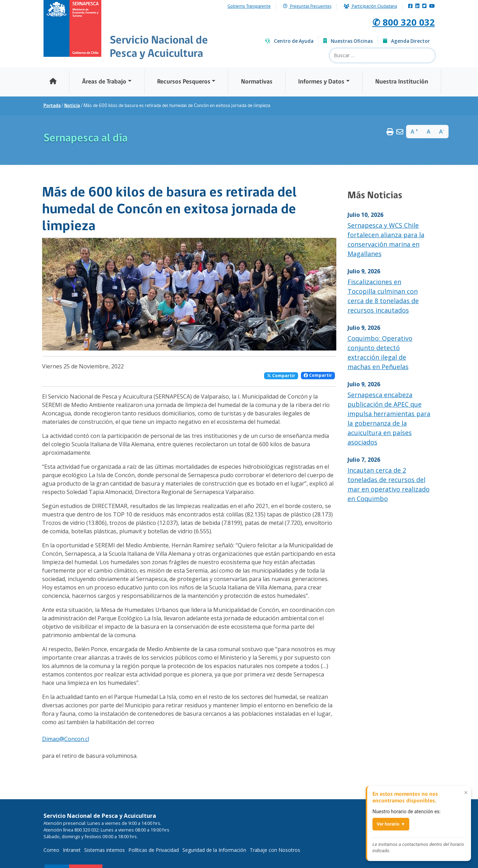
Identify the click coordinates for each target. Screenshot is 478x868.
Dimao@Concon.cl (66, 739)
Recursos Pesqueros (184, 82)
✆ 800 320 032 (398, 21)
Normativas (257, 82)
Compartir (281, 376)
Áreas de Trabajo (104, 82)
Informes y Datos (321, 82)
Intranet (72, 850)
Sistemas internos (105, 850)
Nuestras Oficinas (348, 41)
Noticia (72, 106)
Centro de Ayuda (289, 41)
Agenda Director (406, 41)
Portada (52, 106)
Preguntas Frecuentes (307, 6)
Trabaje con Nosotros (275, 850)
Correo (51, 850)
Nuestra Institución (402, 82)
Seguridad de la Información (214, 850)
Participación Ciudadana (370, 6)
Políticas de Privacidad (154, 850)
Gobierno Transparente (249, 7)
